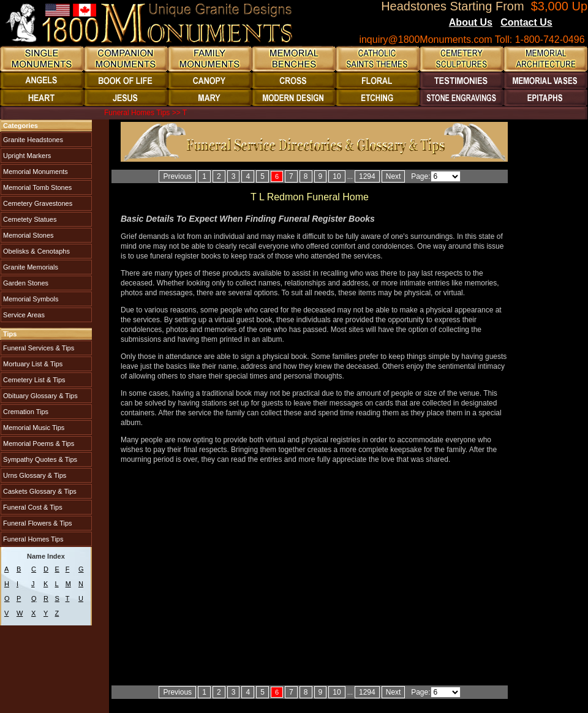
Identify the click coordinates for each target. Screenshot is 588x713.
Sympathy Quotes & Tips (39, 459)
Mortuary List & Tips (32, 364)
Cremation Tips (25, 412)
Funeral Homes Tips (32, 539)
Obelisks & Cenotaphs (36, 251)
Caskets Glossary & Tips (39, 491)
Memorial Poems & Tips (38, 443)
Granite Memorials (30, 267)
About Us (471, 22)
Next (394, 176)
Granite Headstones (32, 140)
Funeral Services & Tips (38, 348)
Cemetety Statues (29, 219)
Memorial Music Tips (33, 428)
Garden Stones (25, 283)
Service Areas (23, 315)
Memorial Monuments (35, 172)
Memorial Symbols (30, 299)
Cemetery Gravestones (37, 203)
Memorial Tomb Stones (36, 187)
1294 (367, 176)
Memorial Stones (28, 235)
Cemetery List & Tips (33, 380)
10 (337, 176)
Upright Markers (26, 156)
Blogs (569, 23)
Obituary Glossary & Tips (40, 396)
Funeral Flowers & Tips (37, 523)
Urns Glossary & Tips (34, 475)
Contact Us (526, 22)
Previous (177, 176)
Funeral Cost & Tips (32, 507)
